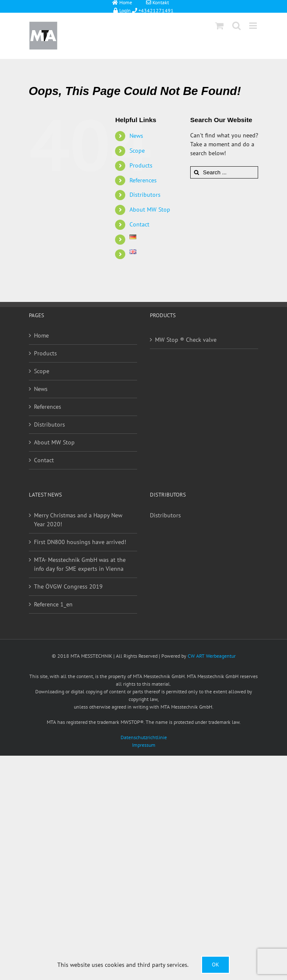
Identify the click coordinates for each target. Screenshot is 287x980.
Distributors (145, 195)
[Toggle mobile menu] (254, 26)
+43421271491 (155, 10)
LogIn (120, 10)
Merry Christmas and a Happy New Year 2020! (78, 520)
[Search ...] (224, 172)
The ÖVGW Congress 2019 (68, 586)
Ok (215, 965)
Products (141, 165)
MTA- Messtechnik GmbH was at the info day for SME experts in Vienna (80, 564)
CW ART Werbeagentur (212, 656)
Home (41, 335)
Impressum (144, 745)
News (136, 136)
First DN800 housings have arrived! (80, 542)
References (143, 180)
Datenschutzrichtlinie (144, 737)
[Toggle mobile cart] (219, 26)
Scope (137, 151)
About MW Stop (150, 209)
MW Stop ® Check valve (186, 340)
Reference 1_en (53, 604)
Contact (139, 224)
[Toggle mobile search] (236, 26)
